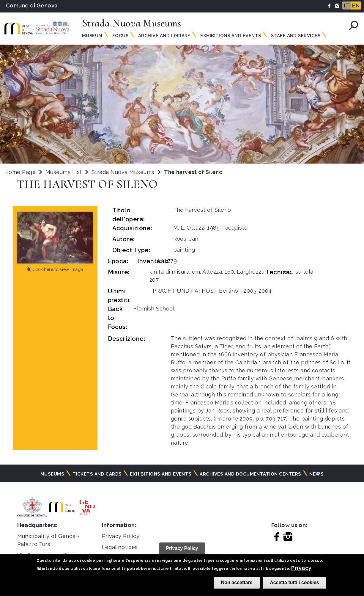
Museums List (64, 172)
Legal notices (120, 547)
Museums (52, 474)
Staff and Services (296, 36)
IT (346, 6)
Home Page (20, 172)
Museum (92, 36)
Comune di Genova (32, 6)
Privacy (301, 568)
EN (356, 6)
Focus (120, 36)
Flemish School (154, 309)
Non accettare (237, 582)
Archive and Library (164, 36)
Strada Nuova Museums (124, 172)
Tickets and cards (97, 474)
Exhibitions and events (161, 474)
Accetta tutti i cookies (294, 582)
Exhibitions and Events (231, 36)
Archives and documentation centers (250, 474)
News (316, 474)
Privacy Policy (121, 536)
